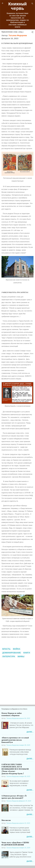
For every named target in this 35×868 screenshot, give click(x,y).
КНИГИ (27, 653)
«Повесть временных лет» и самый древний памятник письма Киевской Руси (15, 740)
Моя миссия (6, 820)
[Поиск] (32, 4)
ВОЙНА (17, 649)
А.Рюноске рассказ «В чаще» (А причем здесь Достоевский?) (14, 797)
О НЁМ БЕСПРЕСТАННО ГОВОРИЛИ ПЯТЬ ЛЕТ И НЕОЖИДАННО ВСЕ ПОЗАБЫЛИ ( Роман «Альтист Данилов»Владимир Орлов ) (15, 769)
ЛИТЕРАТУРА (9, 656)
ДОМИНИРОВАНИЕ (12, 653)
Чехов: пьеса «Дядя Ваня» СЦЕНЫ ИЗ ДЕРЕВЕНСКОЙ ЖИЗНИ (15, 844)
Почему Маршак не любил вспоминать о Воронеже (12, 714)
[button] (32, 32)
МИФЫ (21, 656)
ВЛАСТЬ (6, 649)
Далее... (30, 732)
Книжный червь (17, 6)
